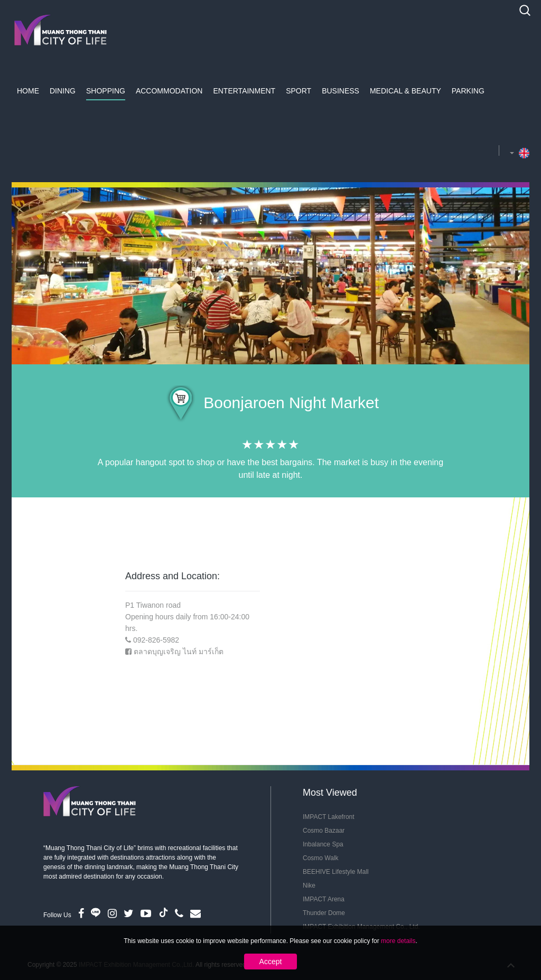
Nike (309, 885)
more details (398, 941)
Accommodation (169, 91)
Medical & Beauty (405, 91)
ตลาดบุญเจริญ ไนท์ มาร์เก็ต (179, 652)
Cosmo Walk (321, 858)
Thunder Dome (324, 913)
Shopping (106, 91)
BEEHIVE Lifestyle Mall (336, 872)
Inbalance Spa (323, 844)
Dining (63, 91)
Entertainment (244, 91)
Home (28, 91)
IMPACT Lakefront (329, 817)
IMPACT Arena (324, 899)
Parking (468, 91)
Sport (299, 91)
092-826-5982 (156, 640)
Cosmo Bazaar (324, 831)
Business (341, 91)
